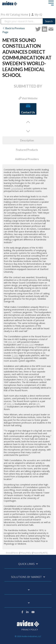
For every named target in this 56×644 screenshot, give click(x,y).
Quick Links (26, 564)
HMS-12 (10, 404)
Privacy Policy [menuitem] (30, 630)
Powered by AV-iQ (40, 553)
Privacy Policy (26, 553)
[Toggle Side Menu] (51, 3)
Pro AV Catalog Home (15, 15)
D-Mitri (15, 355)
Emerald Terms (12, 553)
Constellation (17, 188)
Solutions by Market (26, 577)
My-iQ (37, 15)
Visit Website (28, 98)
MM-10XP (29, 345)
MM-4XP (12, 342)
